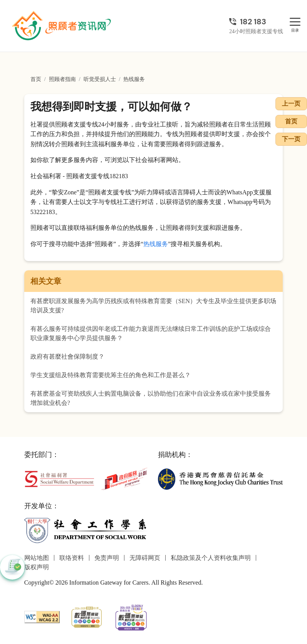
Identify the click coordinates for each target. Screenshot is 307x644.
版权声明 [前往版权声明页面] (37, 567)
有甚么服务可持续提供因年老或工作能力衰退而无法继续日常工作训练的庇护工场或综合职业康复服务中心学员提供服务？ (151, 333)
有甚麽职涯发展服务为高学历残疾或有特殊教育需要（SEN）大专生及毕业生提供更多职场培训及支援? (153, 306)
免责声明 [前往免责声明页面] (107, 558)
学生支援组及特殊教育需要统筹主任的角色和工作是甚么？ (111, 375)
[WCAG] (42, 616)
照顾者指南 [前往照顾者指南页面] (62, 79)
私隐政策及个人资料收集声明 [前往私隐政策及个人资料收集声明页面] (211, 558)
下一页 (291, 139)
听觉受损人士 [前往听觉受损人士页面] (100, 79)
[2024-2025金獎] (87, 616)
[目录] (295, 22)
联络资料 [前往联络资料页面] (72, 558)
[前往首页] (62, 26)
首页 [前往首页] (36, 79)
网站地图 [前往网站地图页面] (37, 558)
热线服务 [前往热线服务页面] (134, 79)
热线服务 (156, 244)
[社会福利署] (59, 478)
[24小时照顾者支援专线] (256, 22)
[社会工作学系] (87, 530)
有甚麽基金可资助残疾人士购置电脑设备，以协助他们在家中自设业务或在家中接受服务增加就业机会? (151, 398)
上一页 (291, 104)
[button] (12, 567)
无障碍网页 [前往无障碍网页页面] (145, 558)
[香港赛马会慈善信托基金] (220, 478)
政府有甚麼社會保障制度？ (67, 357)
